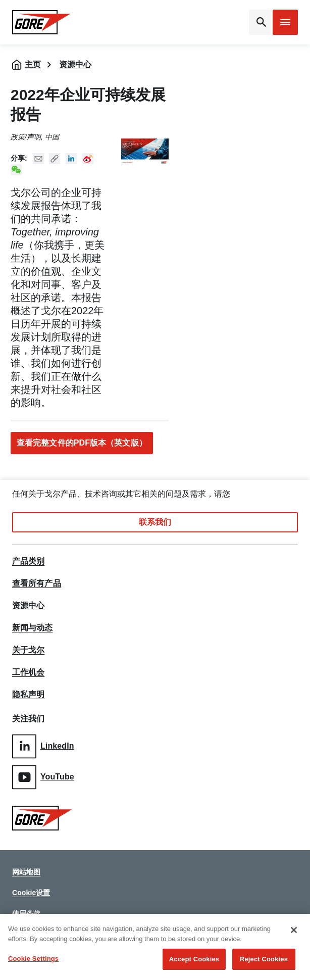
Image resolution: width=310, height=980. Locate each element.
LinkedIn (43, 746)
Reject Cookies (264, 960)
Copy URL (55, 159)
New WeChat (16, 170)
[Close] (294, 931)
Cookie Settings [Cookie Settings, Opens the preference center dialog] (33, 960)
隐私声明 (28, 695)
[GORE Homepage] (44, 22)
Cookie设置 (31, 893)
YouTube (43, 777)
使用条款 (26, 913)
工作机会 (28, 672)
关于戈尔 (28, 650)
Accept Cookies (194, 960)
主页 (33, 64)
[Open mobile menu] (285, 22)
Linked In (71, 159)
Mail (38, 159)
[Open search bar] (260, 22)
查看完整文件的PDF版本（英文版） (82, 443)
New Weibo (88, 159)
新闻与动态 (33, 628)
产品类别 (28, 561)
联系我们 (155, 522)
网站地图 (26, 872)
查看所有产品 (37, 583)
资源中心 (75, 64)
